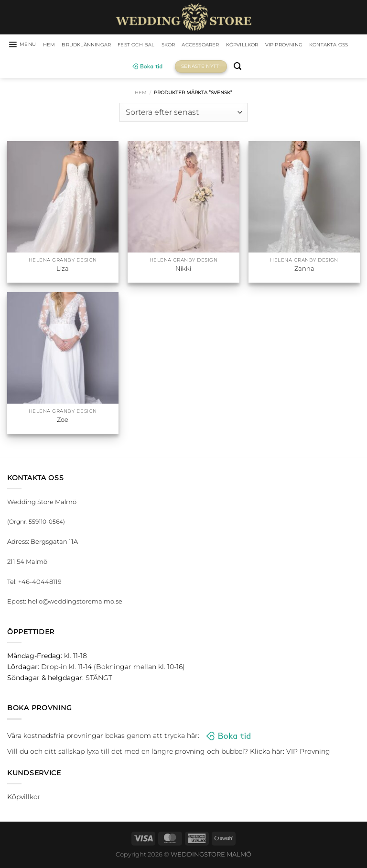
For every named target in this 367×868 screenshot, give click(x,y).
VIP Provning (330, 45)
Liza (63, 270)
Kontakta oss (122, 68)
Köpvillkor (281, 45)
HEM (57, 45)
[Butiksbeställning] (183, 114)
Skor (195, 45)
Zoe (63, 421)
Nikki (183, 270)
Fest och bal (159, 45)
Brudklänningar (100, 45)
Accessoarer (232, 45)
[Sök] (267, 68)
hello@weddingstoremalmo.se (75, 603)
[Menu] (27, 45)
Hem (141, 94)
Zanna (304, 270)
